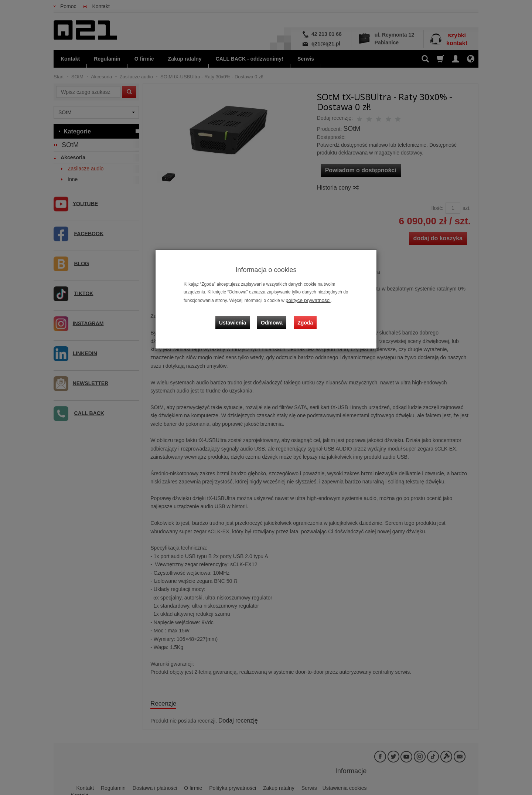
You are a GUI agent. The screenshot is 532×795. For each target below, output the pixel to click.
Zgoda (303, 316)
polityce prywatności (305, 300)
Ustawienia (238, 316)
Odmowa (274, 316)
